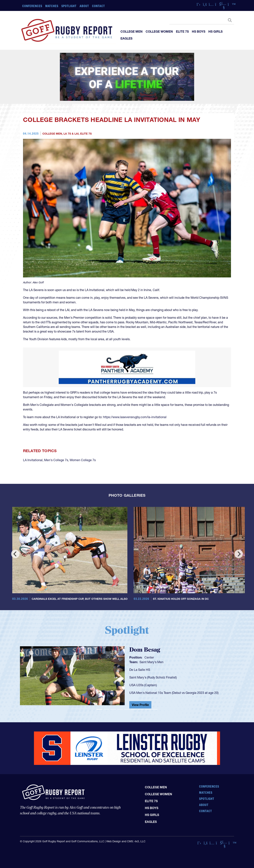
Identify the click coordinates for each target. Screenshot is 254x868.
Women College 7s (83, 460)
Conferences (32, 6)
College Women (159, 31)
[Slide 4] (120, 709)
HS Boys (199, 31)
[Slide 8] (148, 709)
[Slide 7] (141, 709)
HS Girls (215, 31)
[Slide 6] (134, 709)
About (84, 6)
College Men (132, 31)
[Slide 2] (106, 709)
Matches (52, 6)
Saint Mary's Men (151, 662)
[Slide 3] (113, 709)
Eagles (126, 38)
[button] (36, 677)
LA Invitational (33, 460)
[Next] (239, 554)
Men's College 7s (56, 460)
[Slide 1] (99, 709)
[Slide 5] (127, 709)
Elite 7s (182, 31)
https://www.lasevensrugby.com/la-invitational (135, 417)
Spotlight (69, 6)
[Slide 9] (155, 709)
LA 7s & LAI (71, 134)
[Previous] (15, 554)
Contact (99, 6)
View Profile (140, 705)
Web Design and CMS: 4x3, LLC (126, 841)
